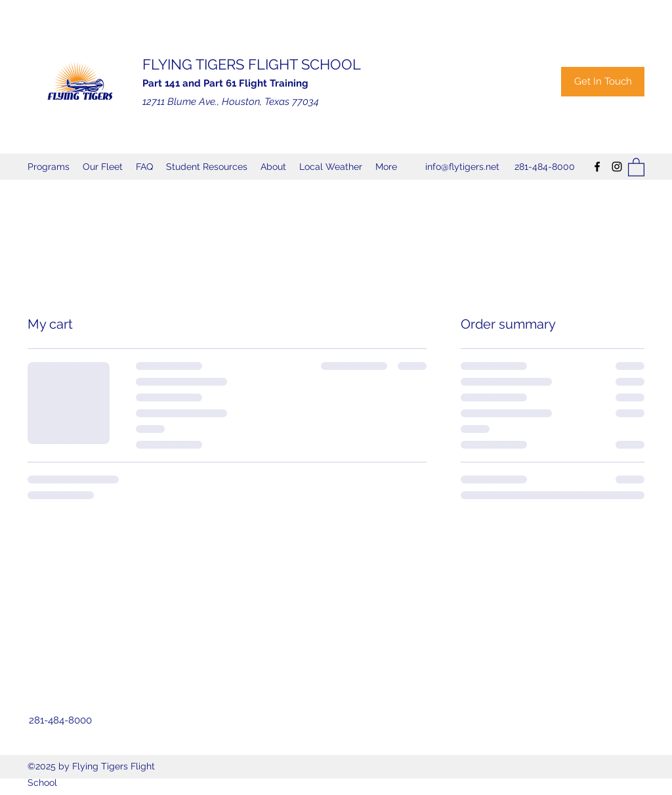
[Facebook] (597, 167)
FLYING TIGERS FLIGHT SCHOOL (252, 64)
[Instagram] (617, 167)
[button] (636, 167)
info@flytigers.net (462, 167)
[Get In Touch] (603, 82)
